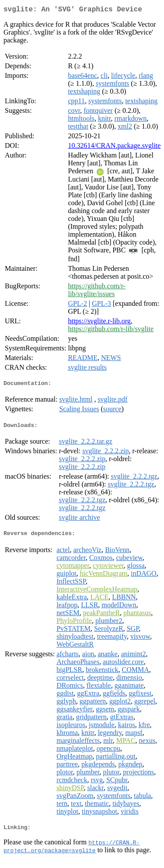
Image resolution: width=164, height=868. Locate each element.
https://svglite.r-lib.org (99, 323)
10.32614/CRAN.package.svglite (114, 147)
